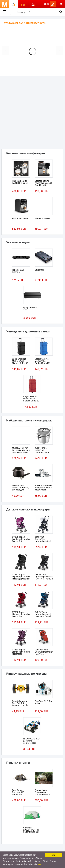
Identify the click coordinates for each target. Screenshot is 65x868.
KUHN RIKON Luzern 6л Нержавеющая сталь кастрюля (43, 451)
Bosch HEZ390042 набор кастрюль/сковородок (43, 488)
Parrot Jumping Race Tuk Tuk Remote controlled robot (21, 704)
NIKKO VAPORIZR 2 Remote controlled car (32, 741)
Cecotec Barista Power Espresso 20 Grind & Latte (44, 183)
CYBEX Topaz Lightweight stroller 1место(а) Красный (21, 615)
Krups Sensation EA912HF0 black (20, 182)
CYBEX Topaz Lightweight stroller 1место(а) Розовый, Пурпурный (21, 541)
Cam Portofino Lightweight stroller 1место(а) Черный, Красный (44, 653)
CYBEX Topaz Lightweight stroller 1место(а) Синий (44, 614)
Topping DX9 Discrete (18, 271)
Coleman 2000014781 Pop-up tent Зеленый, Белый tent (32, 831)
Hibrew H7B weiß (43, 218)
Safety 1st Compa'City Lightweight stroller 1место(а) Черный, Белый (44, 541)
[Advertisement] (32, 111)
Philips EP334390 (20, 218)
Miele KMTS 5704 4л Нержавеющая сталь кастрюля (21, 450)
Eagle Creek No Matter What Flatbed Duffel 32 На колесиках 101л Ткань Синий (43, 363)
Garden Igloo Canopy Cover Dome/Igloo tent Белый (42, 793)
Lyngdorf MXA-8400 (30, 309)
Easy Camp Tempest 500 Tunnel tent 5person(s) (18, 793)
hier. (39, 864)
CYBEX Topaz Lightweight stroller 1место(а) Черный (21, 577)
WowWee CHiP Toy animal (43, 702)
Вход (47, 4)
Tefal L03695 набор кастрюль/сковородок (21, 488)
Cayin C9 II (40, 270)
